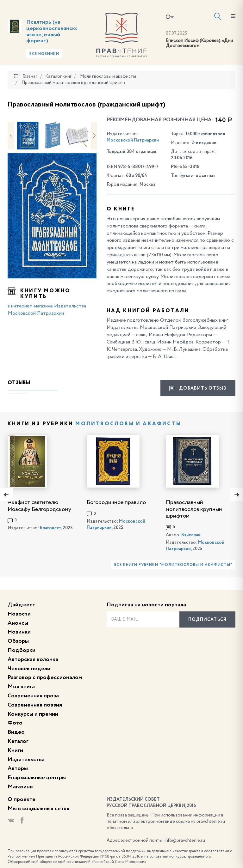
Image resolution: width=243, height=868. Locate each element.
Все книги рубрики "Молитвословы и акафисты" (173, 565)
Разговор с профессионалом (45, 677)
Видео (16, 732)
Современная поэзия (35, 705)
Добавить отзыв (198, 388)
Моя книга (21, 687)
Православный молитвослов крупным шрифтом (194, 509)
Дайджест (21, 605)
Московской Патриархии (133, 140)
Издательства (26, 760)
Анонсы (18, 623)
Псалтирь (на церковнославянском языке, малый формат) (54, 31)
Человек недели (29, 669)
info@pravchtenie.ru (185, 841)
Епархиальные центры (37, 778)
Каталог (18, 741)
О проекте (22, 799)
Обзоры (18, 641)
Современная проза (33, 696)
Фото (15, 723)
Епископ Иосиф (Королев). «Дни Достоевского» (199, 43)
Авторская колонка (33, 659)
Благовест (50, 528)
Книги (15, 750)
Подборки (22, 650)
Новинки (19, 632)
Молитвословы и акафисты (128, 424)
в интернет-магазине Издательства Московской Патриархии (47, 310)
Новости (19, 614)
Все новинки (44, 54)
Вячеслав (191, 535)
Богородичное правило (116, 502)
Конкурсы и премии (33, 714)
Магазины (21, 787)
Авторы (18, 768)
